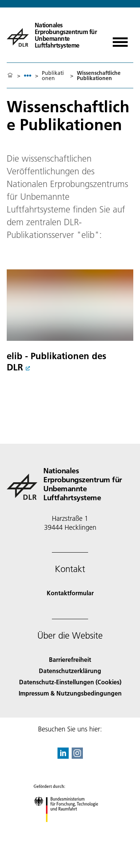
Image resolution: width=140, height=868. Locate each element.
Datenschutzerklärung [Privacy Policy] (70, 671)
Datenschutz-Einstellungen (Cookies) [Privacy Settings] (70, 682)
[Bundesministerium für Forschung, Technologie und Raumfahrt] (70, 829)
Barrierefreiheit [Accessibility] (70, 659)
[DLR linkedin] (63, 756)
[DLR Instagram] (77, 756)
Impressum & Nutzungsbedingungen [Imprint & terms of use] (70, 693)
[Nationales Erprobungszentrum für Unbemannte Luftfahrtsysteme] (54, 34)
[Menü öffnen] (120, 39)
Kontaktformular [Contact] (70, 593)
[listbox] (28, 75)
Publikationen (53, 76)
